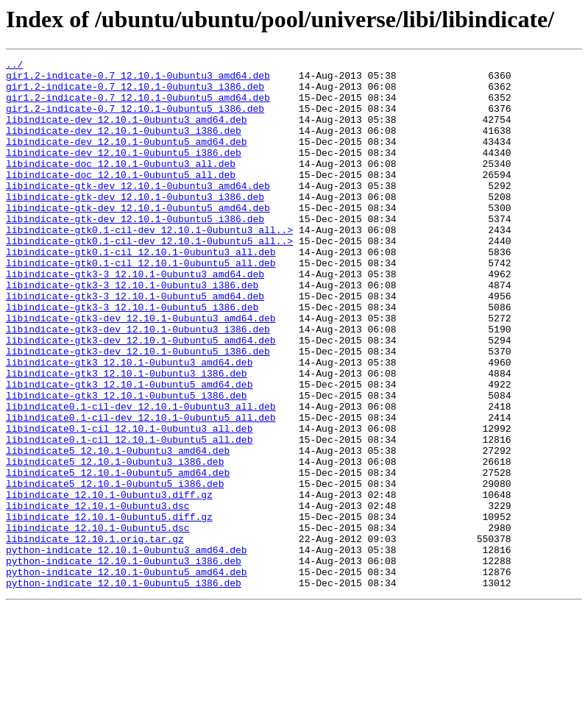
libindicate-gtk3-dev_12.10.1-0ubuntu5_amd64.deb (141, 397)
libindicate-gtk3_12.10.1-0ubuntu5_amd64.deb (129, 450)
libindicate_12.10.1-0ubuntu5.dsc (98, 622)
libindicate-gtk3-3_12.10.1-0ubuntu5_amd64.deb (135, 344)
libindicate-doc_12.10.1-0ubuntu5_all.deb (121, 199)
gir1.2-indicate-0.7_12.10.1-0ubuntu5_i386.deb (135, 119)
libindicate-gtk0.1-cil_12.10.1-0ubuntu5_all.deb (141, 305)
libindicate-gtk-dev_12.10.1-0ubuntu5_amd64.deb (138, 238)
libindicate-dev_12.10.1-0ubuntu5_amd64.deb (127, 159)
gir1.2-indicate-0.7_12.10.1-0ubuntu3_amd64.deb (138, 79)
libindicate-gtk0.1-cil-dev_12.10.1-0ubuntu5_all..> (149, 278)
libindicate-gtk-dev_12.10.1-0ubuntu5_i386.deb (135, 252)
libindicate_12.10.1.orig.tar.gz (95, 636)
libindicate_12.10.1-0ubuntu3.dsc (98, 596)
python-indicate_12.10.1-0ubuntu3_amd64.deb (127, 649)
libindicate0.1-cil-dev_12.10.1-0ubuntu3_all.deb (141, 477)
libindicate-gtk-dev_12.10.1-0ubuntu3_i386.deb (135, 225)
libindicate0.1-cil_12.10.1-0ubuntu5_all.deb (129, 516)
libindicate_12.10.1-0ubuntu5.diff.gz (109, 609)
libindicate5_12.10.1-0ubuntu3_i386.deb (115, 543)
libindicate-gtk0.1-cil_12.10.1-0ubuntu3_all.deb (141, 291)
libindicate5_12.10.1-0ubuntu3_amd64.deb (118, 530)
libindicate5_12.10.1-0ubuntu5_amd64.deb (118, 556)
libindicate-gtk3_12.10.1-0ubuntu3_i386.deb (127, 437)
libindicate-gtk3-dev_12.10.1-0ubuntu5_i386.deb (138, 410)
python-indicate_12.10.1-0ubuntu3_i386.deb (124, 662)
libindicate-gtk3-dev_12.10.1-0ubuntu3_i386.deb (138, 384)
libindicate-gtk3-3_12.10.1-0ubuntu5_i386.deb (132, 357)
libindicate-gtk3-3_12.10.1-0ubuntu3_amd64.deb (135, 318)
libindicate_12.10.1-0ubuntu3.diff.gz (109, 583)
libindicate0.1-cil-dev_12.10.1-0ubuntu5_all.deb (141, 490)
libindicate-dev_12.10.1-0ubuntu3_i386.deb (124, 146)
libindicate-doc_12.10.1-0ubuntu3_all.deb (121, 185)
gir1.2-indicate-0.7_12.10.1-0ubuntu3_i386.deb (135, 93)
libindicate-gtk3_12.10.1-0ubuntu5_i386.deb (127, 463)
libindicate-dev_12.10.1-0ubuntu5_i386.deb (124, 172)
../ (14, 66)
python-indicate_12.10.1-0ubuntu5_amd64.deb (127, 675)
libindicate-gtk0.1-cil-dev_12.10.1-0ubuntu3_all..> (149, 265)
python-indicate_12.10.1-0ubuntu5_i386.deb (124, 688)
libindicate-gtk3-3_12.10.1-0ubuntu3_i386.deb (132, 331)
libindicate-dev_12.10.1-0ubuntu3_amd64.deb (127, 132)
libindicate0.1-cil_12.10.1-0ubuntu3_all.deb (129, 503)
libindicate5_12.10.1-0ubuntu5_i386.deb (115, 569)
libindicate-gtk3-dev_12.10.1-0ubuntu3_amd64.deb (141, 371)
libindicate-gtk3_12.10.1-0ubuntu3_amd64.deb (129, 424)
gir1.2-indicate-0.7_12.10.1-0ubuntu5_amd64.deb (138, 106)
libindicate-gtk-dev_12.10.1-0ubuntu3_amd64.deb (138, 212)
